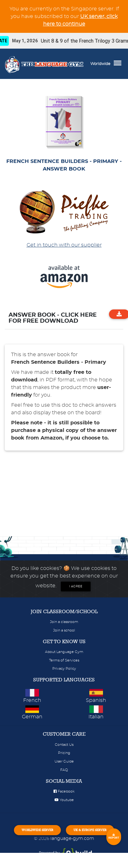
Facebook (64, 791)
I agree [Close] (76, 586)
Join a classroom (64, 622)
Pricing (64, 753)
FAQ (64, 770)
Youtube (64, 800)
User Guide (64, 761)
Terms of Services (64, 660)
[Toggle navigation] (119, 64)
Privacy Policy (64, 669)
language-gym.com (72, 838)
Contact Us (64, 745)
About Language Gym (64, 652)
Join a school (64, 630)
